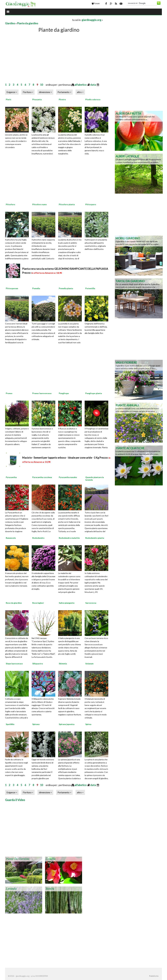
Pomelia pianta (66, 288)
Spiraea (36, 724)
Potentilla (90, 288)
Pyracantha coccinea (42, 477)
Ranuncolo (11, 538)
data (93, 85)
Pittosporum (12, 288)
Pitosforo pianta (67, 204)
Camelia (51, 859)
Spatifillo (10, 724)
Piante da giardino (28, 23)
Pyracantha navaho (68, 477)
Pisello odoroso (93, 99)
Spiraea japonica (67, 724)
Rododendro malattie (69, 538)
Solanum (89, 664)
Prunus (9, 393)
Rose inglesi (38, 603)
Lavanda (11, 889)
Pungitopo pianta (94, 393)
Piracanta (37, 99)
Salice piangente (67, 603)
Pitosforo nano (40, 204)
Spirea (88, 724)
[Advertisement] (38, 20)
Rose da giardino (14, 603)
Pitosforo (10, 204)
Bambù (50, 889)
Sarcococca (91, 603)
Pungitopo (64, 393)
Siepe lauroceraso (14, 664)
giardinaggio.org (92, 20)
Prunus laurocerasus (42, 393)
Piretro (62, 99)
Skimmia (63, 664)
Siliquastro (38, 664)
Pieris (9, 99)
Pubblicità (154, 976)
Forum (96, 3)
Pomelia (36, 288)
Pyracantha (11, 477)
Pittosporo (91, 204)
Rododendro (38, 538)
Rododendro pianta (95, 538)
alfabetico (81, 85)
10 (42, 85)
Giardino (10, 23)
